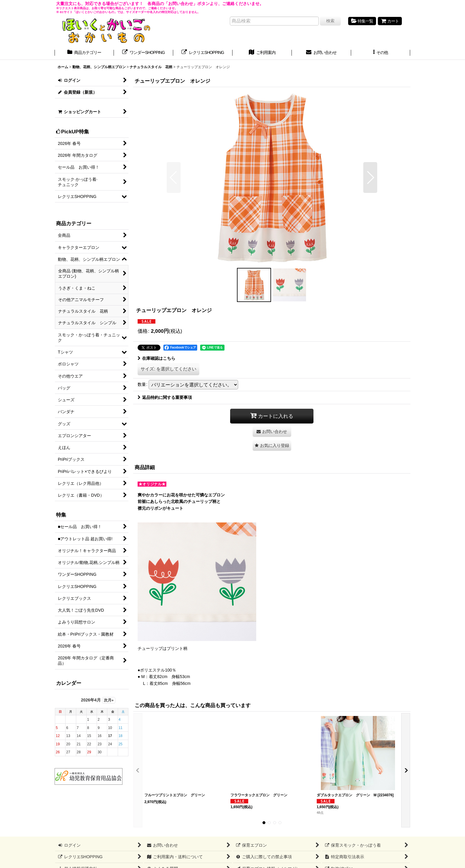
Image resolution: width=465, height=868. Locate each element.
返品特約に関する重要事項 (165, 397)
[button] (381, 53)
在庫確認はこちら (156, 358)
